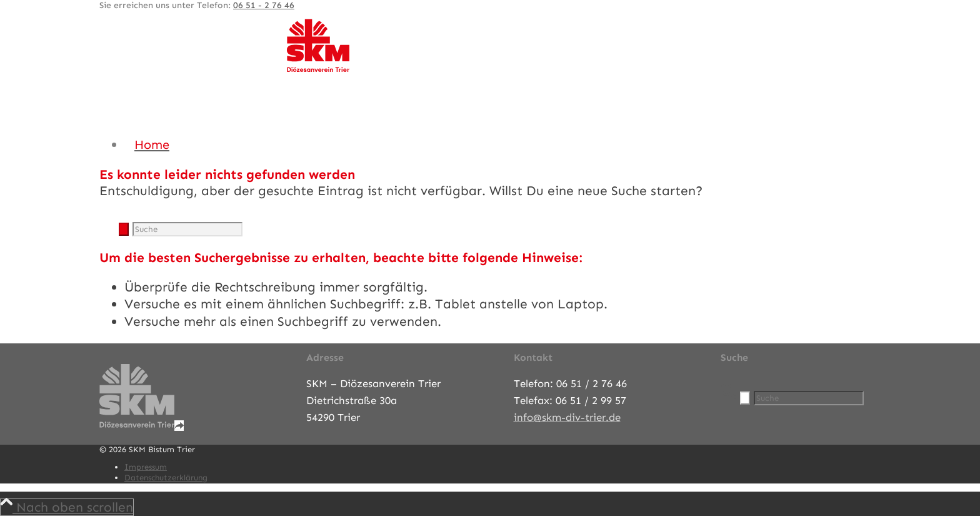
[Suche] (187, 229)
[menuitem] (502, 144)
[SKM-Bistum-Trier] (318, 69)
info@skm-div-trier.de (567, 417)
